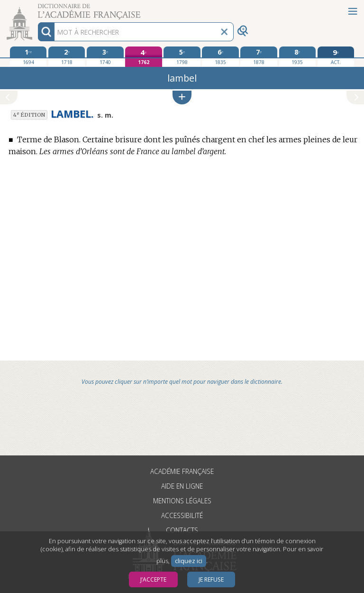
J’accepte (153, 579)
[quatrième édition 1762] (143, 57)
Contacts (182, 530)
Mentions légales (182, 501)
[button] (182, 97)
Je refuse (211, 579)
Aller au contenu (37, 8)
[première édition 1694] (28, 56)
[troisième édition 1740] (105, 56)
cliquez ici (189, 561)
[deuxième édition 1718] (67, 56)
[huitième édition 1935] (297, 56)
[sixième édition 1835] (220, 56)
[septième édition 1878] (259, 56)
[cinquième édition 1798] (182, 56)
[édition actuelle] (336, 57)
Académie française (182, 471)
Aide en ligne (182, 486)
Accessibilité (182, 515)
